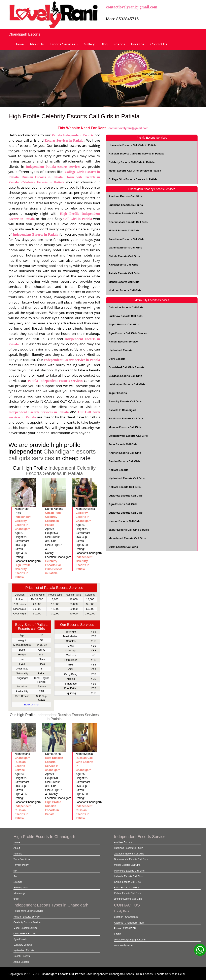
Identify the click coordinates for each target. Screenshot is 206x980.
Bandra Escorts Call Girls (124, 461)
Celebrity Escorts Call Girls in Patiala (132, 162)
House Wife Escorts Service (28, 911)
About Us (37, 44)
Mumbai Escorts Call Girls (125, 427)
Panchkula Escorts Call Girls (126, 239)
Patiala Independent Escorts (73, 135)
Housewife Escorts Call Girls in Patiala (133, 145)
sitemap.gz (19, 893)
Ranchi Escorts (22, 956)
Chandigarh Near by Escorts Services (152, 189)
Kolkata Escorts (118, 470)
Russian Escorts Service (27, 917)
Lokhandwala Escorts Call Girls (128, 436)
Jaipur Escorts (118, 393)
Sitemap (18, 882)
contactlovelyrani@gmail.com (132, 7)
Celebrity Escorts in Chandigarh (83, 517)
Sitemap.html (21, 888)
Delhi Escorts (117, 359)
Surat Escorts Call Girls (123, 547)
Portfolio (18, 854)
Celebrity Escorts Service (27, 922)
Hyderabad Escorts (121, 350)
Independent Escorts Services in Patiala (39, 412)
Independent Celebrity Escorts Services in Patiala (61, 471)
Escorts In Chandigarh (123, 410)
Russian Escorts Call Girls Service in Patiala (136, 154)
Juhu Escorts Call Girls (123, 444)
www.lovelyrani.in (123, 945)
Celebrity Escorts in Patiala (43, 182)
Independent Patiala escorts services (54, 167)
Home (19, 44)
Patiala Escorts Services (152, 138)
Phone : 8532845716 (125, 928)
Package (138, 44)
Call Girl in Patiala (78, 219)
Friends (119, 44)
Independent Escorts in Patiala (36, 235)
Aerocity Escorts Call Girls (125, 401)
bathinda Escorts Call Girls (125, 248)
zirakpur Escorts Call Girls (125, 290)
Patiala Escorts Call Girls (124, 273)
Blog (104, 44)
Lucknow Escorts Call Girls (126, 316)
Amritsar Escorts (123, 842)
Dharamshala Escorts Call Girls (128, 222)
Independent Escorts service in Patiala (72, 360)
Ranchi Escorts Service (123, 342)
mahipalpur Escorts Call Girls (127, 384)
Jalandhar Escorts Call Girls (126, 213)
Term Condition (22, 859)
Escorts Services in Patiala (65, 141)
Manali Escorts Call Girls (124, 282)
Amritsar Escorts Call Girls (125, 196)
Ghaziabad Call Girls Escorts (127, 367)
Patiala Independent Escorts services (55, 381)
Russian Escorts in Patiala (42, 177)
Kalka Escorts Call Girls (123, 265)
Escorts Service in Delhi (170, 974)
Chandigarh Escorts (24, 34)
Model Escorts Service (25, 928)
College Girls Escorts (25, 934)
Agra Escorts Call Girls (123, 504)
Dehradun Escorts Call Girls (126, 307)
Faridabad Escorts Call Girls (126, 418)
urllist (16, 899)
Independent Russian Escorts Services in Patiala (67, 717)
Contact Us (159, 44)
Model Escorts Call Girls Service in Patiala (135, 171)
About (17, 848)
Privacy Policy (21, 865)
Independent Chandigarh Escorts (113, 974)
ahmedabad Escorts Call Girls (127, 538)
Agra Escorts (20, 939)
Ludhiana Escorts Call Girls (126, 205)
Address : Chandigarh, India (129, 923)
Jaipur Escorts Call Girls (124, 324)
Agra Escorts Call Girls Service (128, 333)
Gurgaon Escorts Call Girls (125, 376)
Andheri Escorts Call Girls (125, 453)
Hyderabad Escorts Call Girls (127, 478)
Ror (15, 876)
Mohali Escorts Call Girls (124, 230)
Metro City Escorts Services (152, 300)
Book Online (31, 705)
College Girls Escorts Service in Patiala (133, 179)
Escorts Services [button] (64, 44)
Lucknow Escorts (23, 945)
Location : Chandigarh (126, 917)
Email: (117, 934)
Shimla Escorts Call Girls (124, 256)
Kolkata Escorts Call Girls (125, 487)
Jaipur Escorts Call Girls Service (129, 530)
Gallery (89, 44)
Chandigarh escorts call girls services (52, 455)
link (15, 871)
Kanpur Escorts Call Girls (125, 521)
